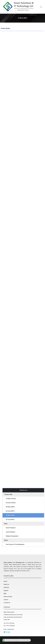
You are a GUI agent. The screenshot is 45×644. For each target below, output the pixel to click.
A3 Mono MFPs (10, 515)
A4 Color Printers (11, 503)
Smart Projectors (11, 528)
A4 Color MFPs (10, 511)
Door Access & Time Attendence (15, 544)
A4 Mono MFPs (10, 507)
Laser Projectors (11, 532)
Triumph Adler (8, 494)
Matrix (6, 540)
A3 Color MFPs (10, 520)
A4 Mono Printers (11, 499)
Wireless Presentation (12, 536)
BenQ (6, 524)
